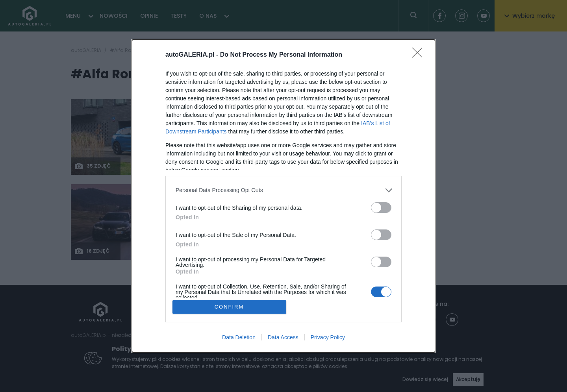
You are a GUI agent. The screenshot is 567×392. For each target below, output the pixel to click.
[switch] (381, 208)
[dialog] (283, 196)
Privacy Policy (328, 337)
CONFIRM (229, 307)
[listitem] (283, 190)
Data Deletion (239, 337)
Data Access (283, 337)
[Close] (420, 55)
